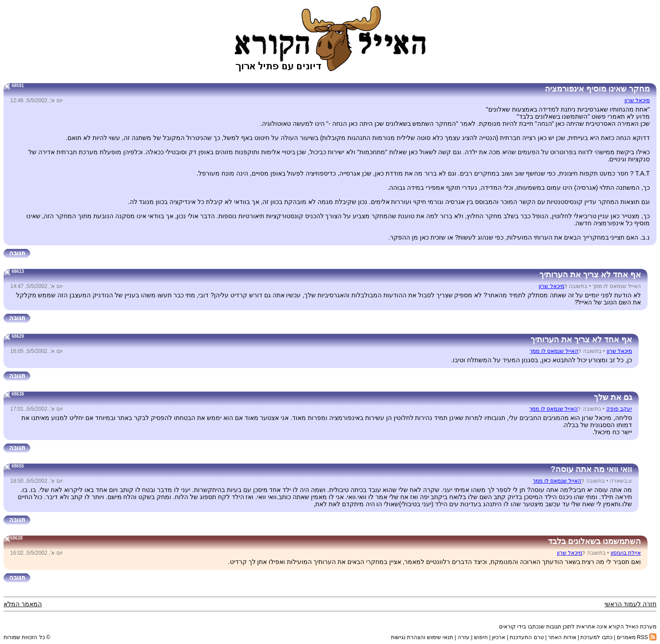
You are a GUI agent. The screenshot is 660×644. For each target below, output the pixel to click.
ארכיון (499, 637)
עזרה (464, 637)
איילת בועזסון (626, 553)
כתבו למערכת (596, 637)
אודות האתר (562, 637)
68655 (18, 466)
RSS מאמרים (637, 637)
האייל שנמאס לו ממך (554, 351)
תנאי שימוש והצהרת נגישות (422, 637)
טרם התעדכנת (527, 637)
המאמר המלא (23, 604)
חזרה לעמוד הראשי (630, 604)
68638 (18, 394)
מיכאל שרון (637, 100)
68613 (18, 271)
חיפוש (481, 637)
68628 (16, 538)
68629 (18, 336)
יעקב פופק (619, 409)
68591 (18, 86)
